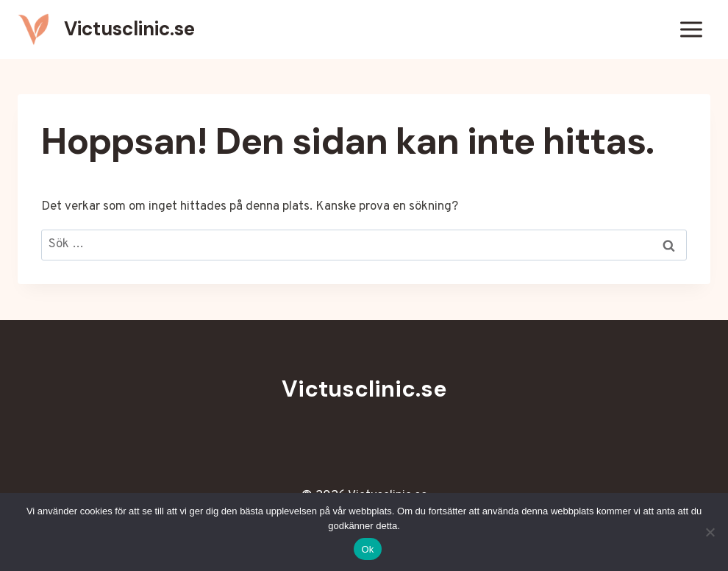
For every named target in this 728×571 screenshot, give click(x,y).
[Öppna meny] (691, 29)
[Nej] (710, 532)
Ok (367, 549)
